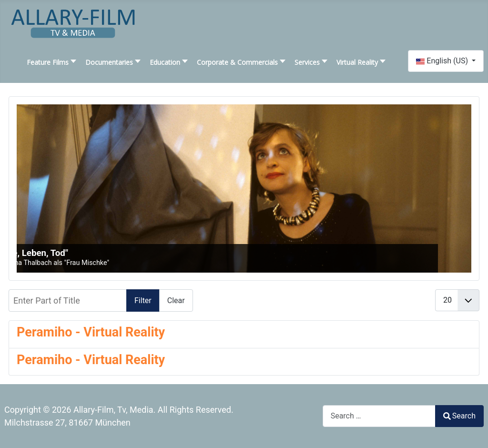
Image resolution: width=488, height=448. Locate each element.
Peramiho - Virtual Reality (91, 332)
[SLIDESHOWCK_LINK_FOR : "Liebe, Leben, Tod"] (244, 188)
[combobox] (379, 416)
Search (459, 416)
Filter (143, 300)
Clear (176, 300)
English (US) (443, 61)
